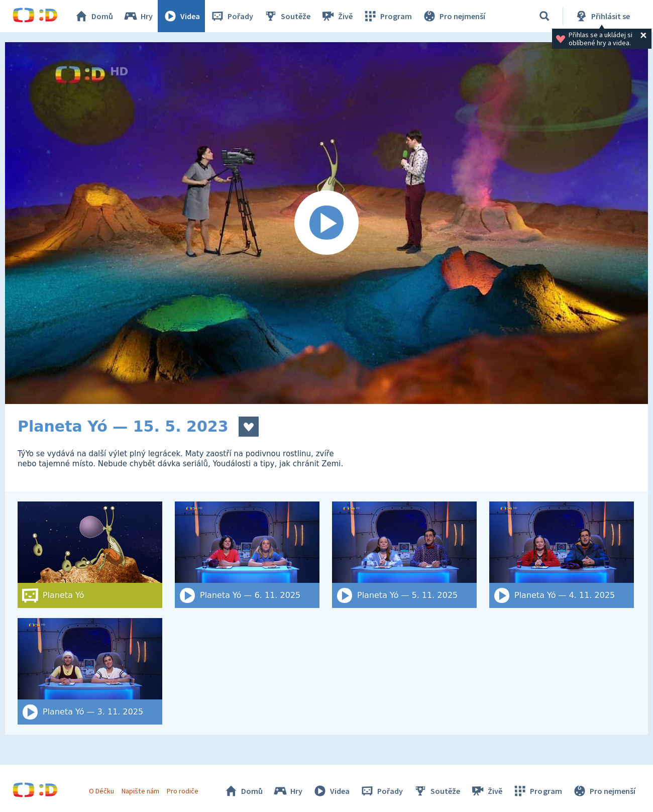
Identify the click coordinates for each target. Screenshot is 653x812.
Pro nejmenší (454, 16)
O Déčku (101, 791)
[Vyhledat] (545, 16)
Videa (181, 16)
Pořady (232, 16)
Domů (93, 16)
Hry (138, 16)
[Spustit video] (326, 223)
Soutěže (287, 16)
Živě (337, 16)
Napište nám (140, 791)
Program (387, 16)
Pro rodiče (183, 791)
